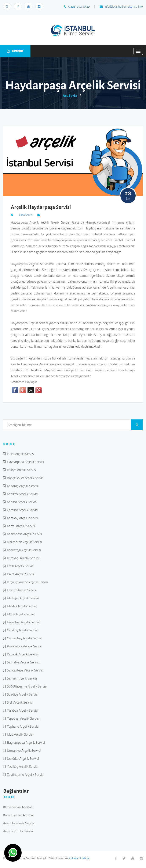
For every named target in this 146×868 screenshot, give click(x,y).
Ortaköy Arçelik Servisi (22, 630)
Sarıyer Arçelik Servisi (21, 678)
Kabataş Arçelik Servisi (22, 486)
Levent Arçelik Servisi (21, 590)
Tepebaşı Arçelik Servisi (22, 718)
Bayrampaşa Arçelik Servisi (25, 742)
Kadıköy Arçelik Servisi (22, 494)
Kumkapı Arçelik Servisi (22, 558)
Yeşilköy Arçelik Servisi (22, 766)
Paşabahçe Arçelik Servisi (24, 646)
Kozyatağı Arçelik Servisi (23, 550)
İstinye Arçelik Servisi (21, 470)
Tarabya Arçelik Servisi (22, 710)
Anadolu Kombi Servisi (19, 823)
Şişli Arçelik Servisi (19, 702)
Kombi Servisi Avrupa (18, 815)
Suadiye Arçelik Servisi (22, 694)
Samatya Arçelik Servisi (23, 662)
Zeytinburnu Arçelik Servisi (25, 774)
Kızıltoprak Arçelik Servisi (24, 542)
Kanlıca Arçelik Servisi (21, 502)
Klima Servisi (26, 215)
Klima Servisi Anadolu (18, 807)
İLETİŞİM (15, 51)
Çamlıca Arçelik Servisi (22, 510)
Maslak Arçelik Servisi (21, 606)
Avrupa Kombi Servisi (18, 831)
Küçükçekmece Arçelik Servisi (27, 582)
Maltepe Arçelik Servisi (22, 598)
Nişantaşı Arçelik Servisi (23, 622)
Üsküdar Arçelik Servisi (22, 758)
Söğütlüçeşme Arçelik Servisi (26, 686)
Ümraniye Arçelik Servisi (23, 750)
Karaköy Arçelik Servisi (22, 518)
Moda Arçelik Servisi (20, 614)
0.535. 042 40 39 (77, 6)
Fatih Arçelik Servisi (20, 566)
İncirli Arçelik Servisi (20, 454)
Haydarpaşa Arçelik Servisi (25, 462)
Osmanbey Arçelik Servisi (24, 638)
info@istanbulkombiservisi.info (121, 6)
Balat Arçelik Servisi (20, 574)
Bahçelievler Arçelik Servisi (25, 478)
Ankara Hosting (79, 858)
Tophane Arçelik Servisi (22, 726)
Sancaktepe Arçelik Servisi (25, 670)
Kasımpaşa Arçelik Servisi (24, 534)
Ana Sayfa (70, 96)
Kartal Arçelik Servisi (20, 526)
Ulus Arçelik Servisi (19, 734)
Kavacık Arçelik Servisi (22, 654)
